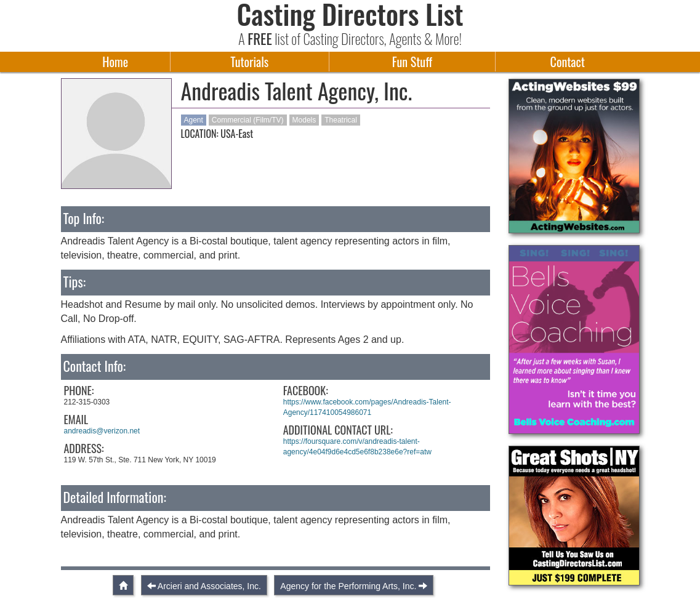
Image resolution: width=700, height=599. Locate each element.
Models (304, 120)
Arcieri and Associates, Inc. (209, 586)
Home (115, 62)
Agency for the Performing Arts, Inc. (348, 586)
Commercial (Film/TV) (248, 120)
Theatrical (341, 120)
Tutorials (249, 62)
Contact (568, 62)
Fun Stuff (412, 62)
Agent (194, 120)
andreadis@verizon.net (102, 431)
